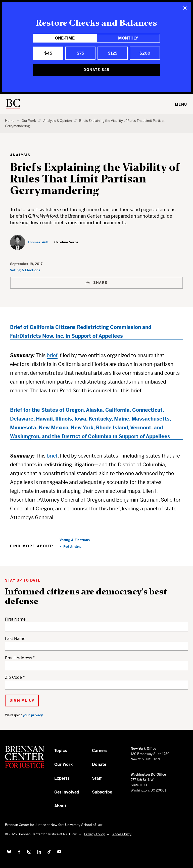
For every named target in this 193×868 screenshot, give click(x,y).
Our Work (29, 121)
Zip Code (13, 677)
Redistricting (72, 546)
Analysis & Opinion (58, 121)
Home (10, 121)
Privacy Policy (94, 834)
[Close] (185, 8)
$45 (48, 53)
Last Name (15, 639)
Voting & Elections (25, 270)
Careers (100, 751)
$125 (113, 53)
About (60, 806)
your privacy (33, 715)
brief (52, 355)
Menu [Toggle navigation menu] (181, 104)
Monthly (128, 38)
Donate (99, 764)
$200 (145, 53)
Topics (61, 751)
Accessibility (122, 834)
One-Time (65, 38)
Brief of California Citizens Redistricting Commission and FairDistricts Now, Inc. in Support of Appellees (81, 332)
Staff (97, 778)
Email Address (19, 658)
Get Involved (67, 792)
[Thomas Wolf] (29, 242)
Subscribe (102, 792)
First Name (15, 619)
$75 (80, 53)
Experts (62, 778)
